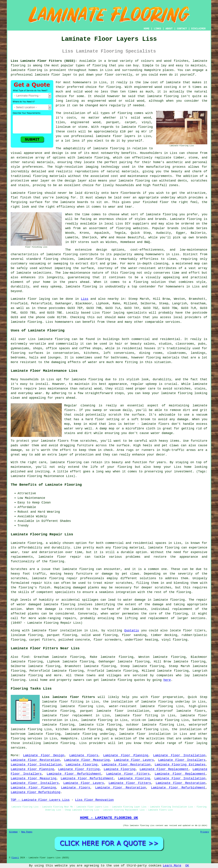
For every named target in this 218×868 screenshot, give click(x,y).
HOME (147, 29)
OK (187, 866)
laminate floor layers (115, 136)
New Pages (27, 832)
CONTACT (182, 29)
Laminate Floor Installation (179, 755)
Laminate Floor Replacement (164, 769)
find (25, 657)
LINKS (157, 29)
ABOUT (169, 29)
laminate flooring (163, 96)
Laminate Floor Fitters (128, 774)
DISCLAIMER (198, 29)
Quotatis (131, 631)
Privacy (205, 832)
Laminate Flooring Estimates (180, 765)
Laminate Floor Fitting (79, 769)
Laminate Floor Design (44, 755)
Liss (85, 299)
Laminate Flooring (81, 765)
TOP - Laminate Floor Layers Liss (40, 800)
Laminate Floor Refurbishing (36, 792)
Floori (15, 858)
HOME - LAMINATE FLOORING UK (109, 818)
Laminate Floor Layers (134, 760)
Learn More (172, 866)
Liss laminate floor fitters (68, 697)
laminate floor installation (145, 734)
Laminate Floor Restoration (35, 760)
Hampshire (69, 739)
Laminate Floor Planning (126, 755)
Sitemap (13, 832)
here (167, 680)
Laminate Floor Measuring (87, 760)
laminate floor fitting (136, 715)
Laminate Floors (84, 755)
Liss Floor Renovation (94, 800)
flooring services (26, 739)
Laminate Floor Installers (182, 760)
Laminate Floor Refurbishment (74, 774)
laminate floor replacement (67, 715)
